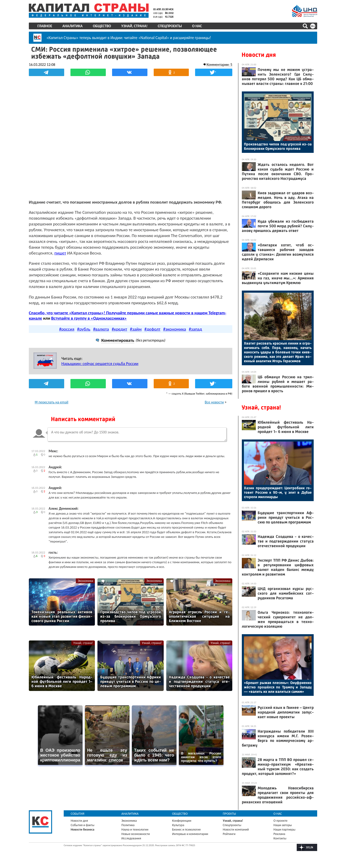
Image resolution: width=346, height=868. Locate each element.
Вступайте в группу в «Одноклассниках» (89, 318)
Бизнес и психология (186, 829)
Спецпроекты (170, 26)
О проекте (280, 821)
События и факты (83, 825)
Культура (178, 825)
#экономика (175, 329)
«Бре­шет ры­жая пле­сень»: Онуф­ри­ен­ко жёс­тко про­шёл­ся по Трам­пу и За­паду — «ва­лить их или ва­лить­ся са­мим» (278, 687)
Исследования (131, 838)
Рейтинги (229, 834)
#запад (195, 329)
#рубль (84, 329)
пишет (60, 253)
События (78, 814)
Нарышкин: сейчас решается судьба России (100, 364)
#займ (136, 329)
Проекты (229, 814)
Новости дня (259, 55)
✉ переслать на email (52, 402)
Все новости (214, 402)
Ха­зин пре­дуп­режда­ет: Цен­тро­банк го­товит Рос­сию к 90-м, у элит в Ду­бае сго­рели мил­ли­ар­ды (278, 492)
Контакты (280, 838)
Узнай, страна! (134, 26)
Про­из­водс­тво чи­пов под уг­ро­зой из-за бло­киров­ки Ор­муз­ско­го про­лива (278, 146)
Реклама (279, 834)
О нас (197, 26)
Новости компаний (236, 829)
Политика (128, 825)
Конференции (182, 821)
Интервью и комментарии (190, 834)
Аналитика (72, 26)
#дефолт (152, 329)
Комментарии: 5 (219, 65)
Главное (45, 26)
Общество (102, 26)
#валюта (101, 329)
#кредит (120, 329)
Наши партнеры (284, 829)
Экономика (85, 581)
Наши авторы (283, 825)
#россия (67, 329)
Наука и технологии (135, 829)
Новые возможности (136, 834)
